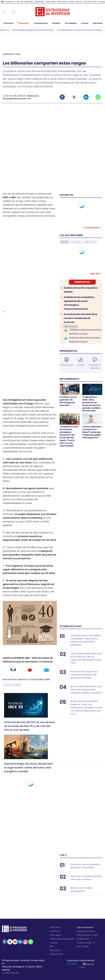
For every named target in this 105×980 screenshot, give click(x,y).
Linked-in (86, 97)
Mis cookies (83, 946)
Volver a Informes (12, 685)
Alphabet (29, 2)
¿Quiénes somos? (86, 931)
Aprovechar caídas (66, 2)
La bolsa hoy (9, 2)
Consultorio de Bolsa (95, 367)
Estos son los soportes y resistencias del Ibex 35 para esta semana (84, 675)
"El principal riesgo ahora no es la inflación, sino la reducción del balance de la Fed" (86, 658)
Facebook (62, 97)
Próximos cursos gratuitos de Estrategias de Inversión (68, 401)
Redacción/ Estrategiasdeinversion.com (21, 97)
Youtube (15, 942)
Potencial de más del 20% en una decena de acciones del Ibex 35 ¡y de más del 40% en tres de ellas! (29, 726)
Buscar (14, 12)
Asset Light (51, 2)
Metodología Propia (87, 935)
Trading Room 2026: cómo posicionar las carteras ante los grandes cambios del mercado (91, 404)
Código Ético (83, 939)
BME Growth (90, 242)
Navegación (5, 12)
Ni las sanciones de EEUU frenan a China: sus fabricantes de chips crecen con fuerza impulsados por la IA (86, 708)
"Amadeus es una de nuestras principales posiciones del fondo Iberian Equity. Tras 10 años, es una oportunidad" (69, 436)
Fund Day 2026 (90, 2)
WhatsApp (31, 942)
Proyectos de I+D (86, 943)
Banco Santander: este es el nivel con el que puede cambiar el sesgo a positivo (86, 690)
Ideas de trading (70, 327)
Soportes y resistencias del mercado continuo (86, 878)
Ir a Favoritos (91, 228)
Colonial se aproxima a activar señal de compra (85, 332)
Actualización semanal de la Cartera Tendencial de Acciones (80, 318)
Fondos (81, 365)
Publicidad (55, 927)
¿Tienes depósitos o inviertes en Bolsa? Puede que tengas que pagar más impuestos (92, 432)
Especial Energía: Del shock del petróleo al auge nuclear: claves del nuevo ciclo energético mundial (28, 767)
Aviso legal (55, 935)
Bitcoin (79, 2)
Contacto (55, 931)
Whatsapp (98, 97)
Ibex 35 (20, 2)
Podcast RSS (56, 954)
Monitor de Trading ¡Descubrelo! (81, 889)
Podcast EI (55, 950)
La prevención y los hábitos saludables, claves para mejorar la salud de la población (86, 640)
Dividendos (39, 2)
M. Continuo (76, 242)
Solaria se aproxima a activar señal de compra (85, 340)
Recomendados (69, 379)
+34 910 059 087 (11, 973)
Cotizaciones (67, 365)
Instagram (25, 942)
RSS (51, 946)
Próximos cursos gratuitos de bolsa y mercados (85, 866)
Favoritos (66, 195)
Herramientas (68, 351)
